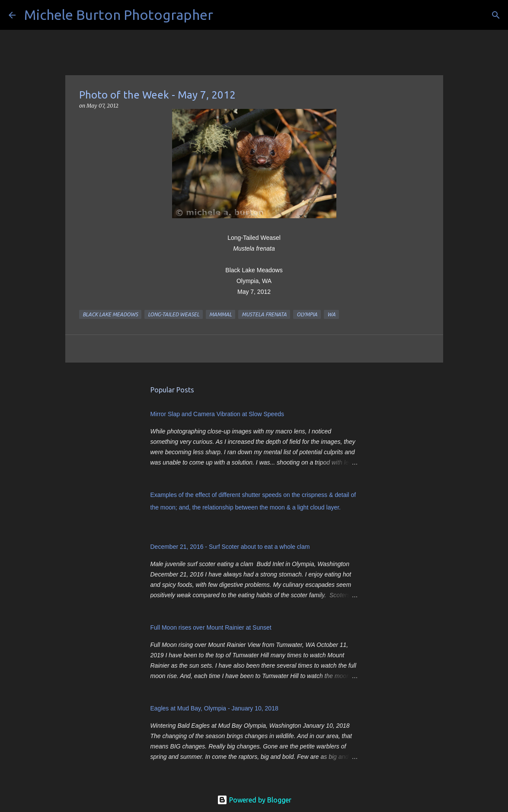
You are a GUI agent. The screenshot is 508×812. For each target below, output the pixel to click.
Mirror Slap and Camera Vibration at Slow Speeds (217, 414)
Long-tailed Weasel (174, 314)
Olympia (307, 314)
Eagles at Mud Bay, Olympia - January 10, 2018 (214, 708)
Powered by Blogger (254, 800)
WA (331, 314)
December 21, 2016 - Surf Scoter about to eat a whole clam (230, 547)
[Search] (225, 15)
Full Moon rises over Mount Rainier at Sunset (211, 627)
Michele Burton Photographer (119, 15)
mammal (220, 314)
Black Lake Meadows (110, 314)
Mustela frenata (264, 314)
